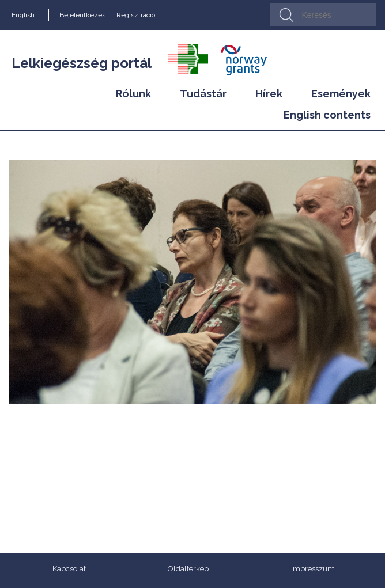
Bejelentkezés (82, 15)
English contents (327, 115)
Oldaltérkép (188, 569)
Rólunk (133, 94)
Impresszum (313, 569)
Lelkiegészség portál (82, 63)
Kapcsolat (69, 569)
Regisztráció (136, 15)
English (23, 15)
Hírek (269, 94)
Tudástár (203, 94)
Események (341, 94)
